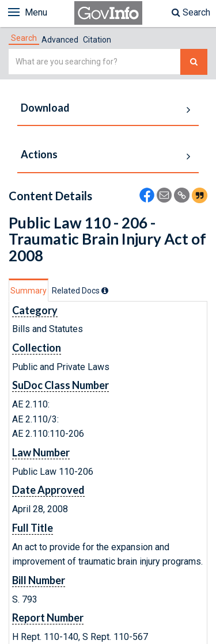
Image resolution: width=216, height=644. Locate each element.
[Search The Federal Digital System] (194, 62)
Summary (29, 291)
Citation (97, 40)
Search (191, 12)
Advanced (60, 40)
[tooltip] (105, 291)
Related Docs (80, 291)
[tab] (24, 38)
